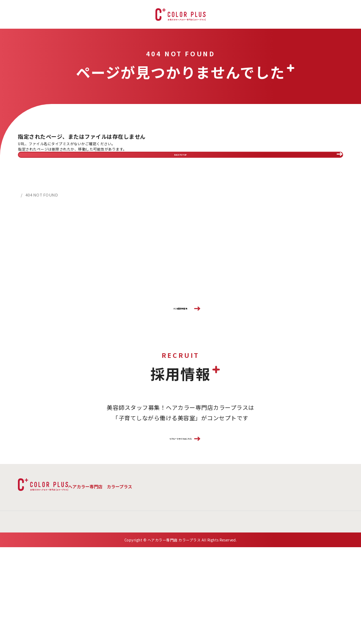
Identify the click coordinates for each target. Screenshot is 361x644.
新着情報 (28, 562)
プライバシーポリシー (153, 562)
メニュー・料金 (68, 545)
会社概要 (61, 562)
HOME (24, 208)
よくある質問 (123, 545)
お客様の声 (238, 545)
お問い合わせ (100, 562)
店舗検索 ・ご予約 (182, 545)
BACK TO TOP (181, 161)
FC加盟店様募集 (180, 328)
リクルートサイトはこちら (180, 472)
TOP (23, 545)
